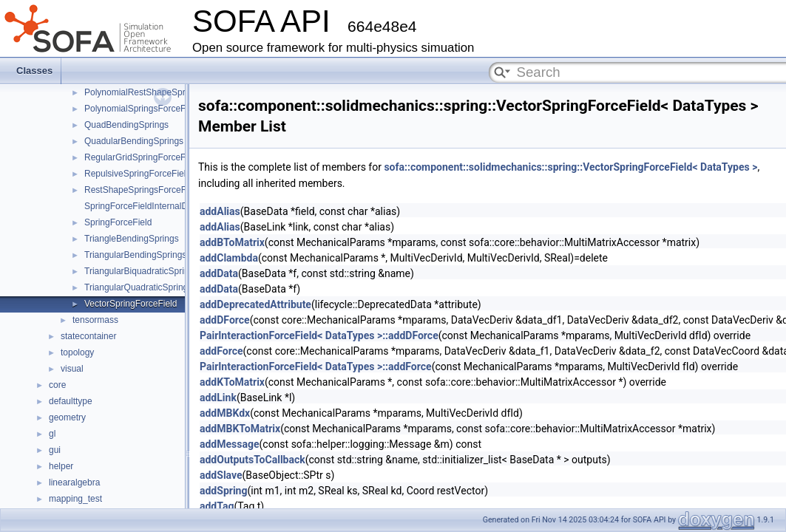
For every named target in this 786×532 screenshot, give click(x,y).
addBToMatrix (232, 242)
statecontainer (88, 336)
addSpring (223, 491)
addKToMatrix (232, 382)
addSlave (221, 475)
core (57, 385)
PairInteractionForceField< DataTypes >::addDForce (319, 335)
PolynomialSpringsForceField (142, 109)
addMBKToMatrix (240, 429)
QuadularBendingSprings (134, 141)
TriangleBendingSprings (132, 239)
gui (55, 450)
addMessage (230, 444)
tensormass (95, 320)
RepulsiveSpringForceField (138, 174)
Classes (34, 71)
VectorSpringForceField (131, 304)
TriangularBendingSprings (135, 255)
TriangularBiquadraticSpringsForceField (162, 271)
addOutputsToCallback (253, 460)
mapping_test (75, 499)
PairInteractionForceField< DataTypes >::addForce (316, 366)
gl (52, 434)
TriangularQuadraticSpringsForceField (159, 287)
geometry (67, 417)
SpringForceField (118, 222)
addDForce (225, 320)
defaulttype (71, 401)
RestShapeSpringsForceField (142, 190)
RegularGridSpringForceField (142, 157)
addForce (221, 351)
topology (77, 352)
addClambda (229, 258)
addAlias (220, 211)
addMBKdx (225, 413)
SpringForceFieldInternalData (142, 206)
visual (72, 369)
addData (219, 273)
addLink (218, 398)
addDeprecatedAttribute (255, 304)
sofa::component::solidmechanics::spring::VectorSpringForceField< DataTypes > (570, 167)
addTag (217, 506)
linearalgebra (74, 482)
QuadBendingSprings (126, 125)
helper (61, 466)
